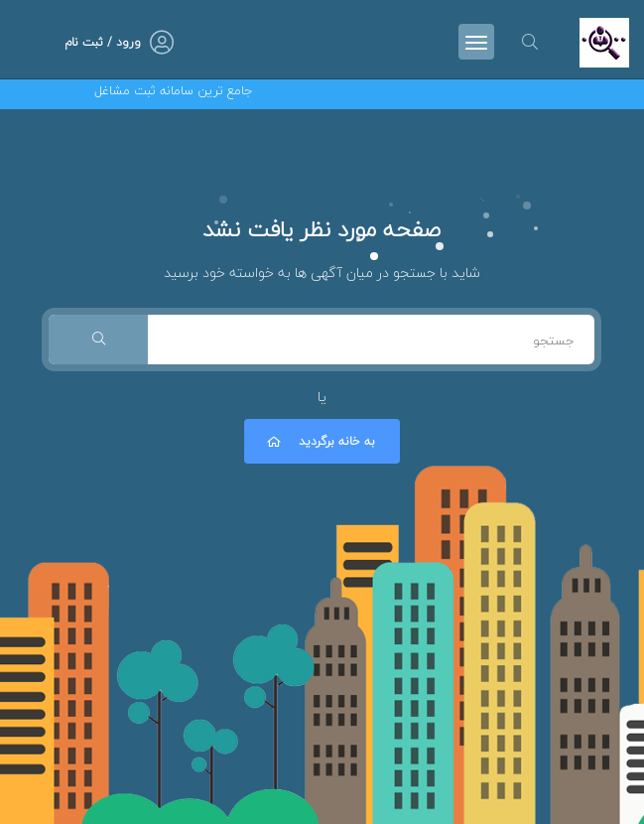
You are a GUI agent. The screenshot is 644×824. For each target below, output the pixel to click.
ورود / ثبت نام (103, 42)
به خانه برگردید (320, 441)
